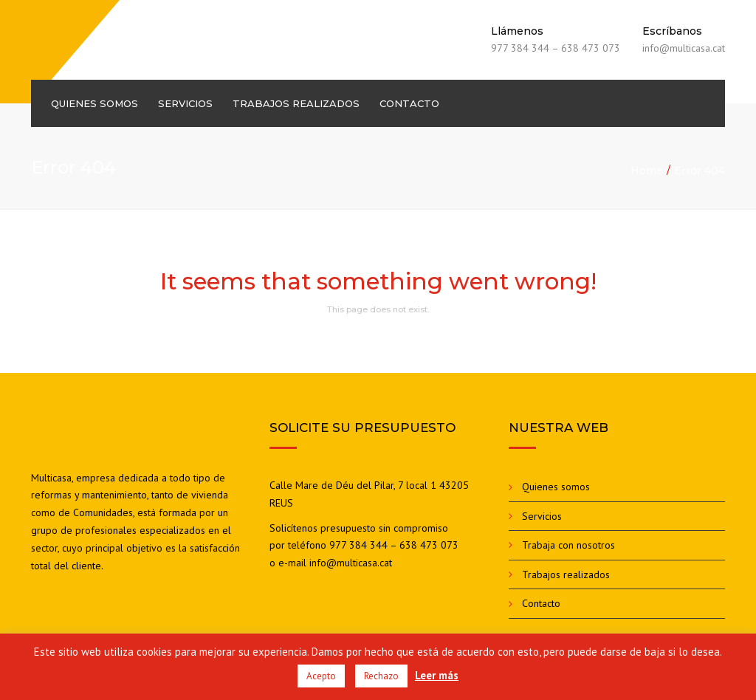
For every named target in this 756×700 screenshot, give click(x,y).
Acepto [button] (321, 676)
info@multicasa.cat (351, 563)
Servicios (185, 103)
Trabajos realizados (296, 103)
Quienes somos (94, 103)
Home (647, 171)
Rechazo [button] (381, 676)
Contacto (409, 103)
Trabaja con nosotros (568, 545)
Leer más (437, 675)
